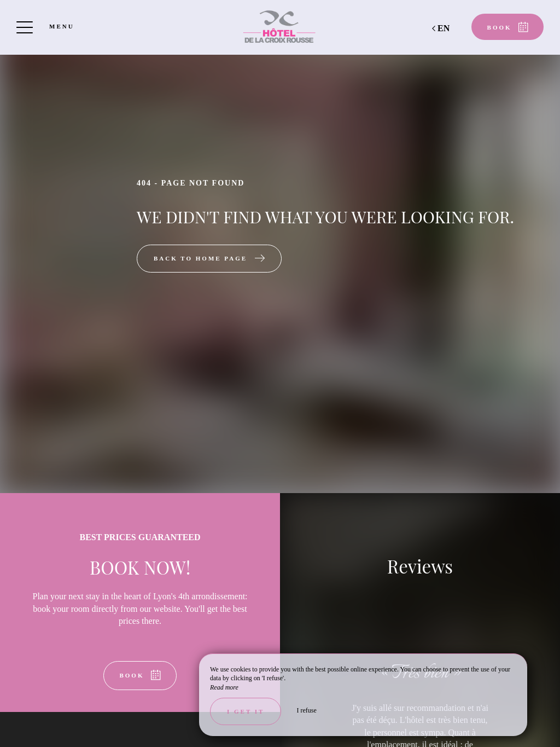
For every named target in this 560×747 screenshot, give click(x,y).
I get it (246, 711)
